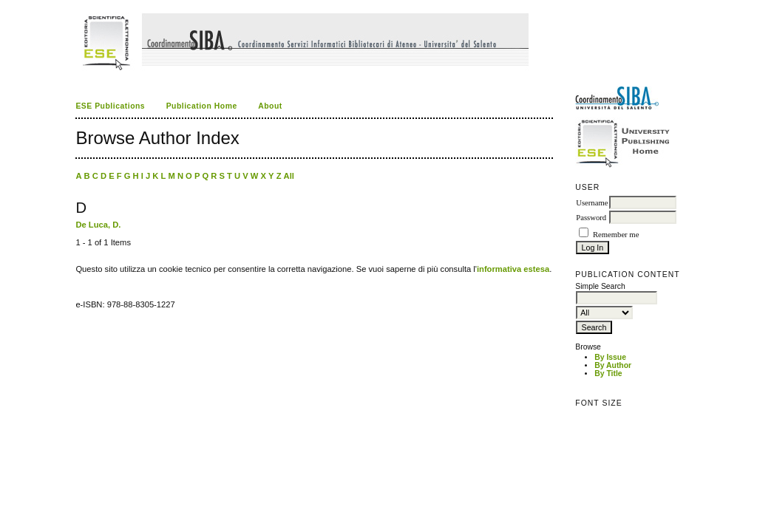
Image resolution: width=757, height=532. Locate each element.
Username (592, 203)
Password (591, 218)
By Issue (610, 357)
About (270, 106)
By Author (613, 365)
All (289, 176)
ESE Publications (110, 106)
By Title (608, 374)
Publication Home (202, 106)
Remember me (616, 235)
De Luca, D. (98, 225)
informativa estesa (513, 269)
